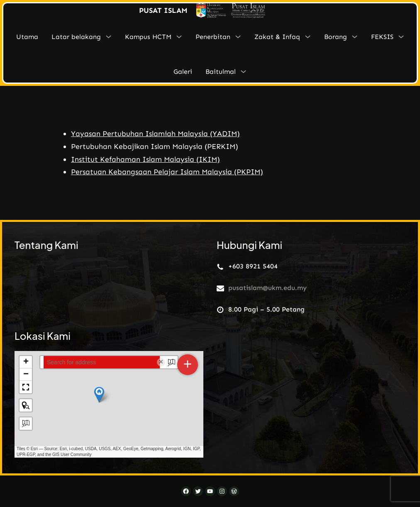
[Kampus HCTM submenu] (179, 37)
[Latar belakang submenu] (109, 37)
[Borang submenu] (355, 37)
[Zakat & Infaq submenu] (308, 37)
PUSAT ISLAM (163, 10)
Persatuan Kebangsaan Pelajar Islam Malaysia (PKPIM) (167, 172)
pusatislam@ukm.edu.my (267, 287)
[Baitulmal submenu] (243, 71)
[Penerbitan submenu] (238, 37)
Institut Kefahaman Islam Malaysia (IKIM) (145, 159)
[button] (99, 394)
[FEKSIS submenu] (401, 37)
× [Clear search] (161, 362)
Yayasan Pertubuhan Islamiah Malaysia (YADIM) (155, 134)
